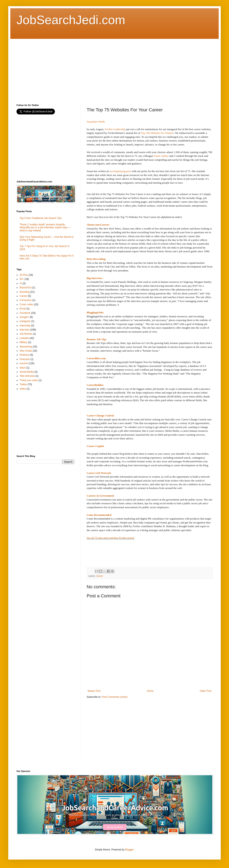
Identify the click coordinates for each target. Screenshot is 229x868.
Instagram (25, 321)
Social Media (27, 372)
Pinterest (24, 355)
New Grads (26, 351)
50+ (22, 279)
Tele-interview (27, 376)
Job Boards (26, 334)
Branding (25, 292)
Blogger (129, 850)
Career (100, 576)
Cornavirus (26, 300)
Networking (26, 347)
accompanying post (120, 171)
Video (23, 389)
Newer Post (94, 691)
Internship (25, 326)
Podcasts (25, 359)
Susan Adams (161, 156)
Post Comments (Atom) (115, 697)
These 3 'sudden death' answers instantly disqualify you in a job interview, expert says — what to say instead (45, 228)
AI (21, 283)
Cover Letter (26, 304)
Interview (25, 330)
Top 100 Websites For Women (157, 133)
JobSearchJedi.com (71, 20)
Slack (23, 368)
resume (24, 363)
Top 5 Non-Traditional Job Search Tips (41, 218)
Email (23, 309)
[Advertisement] (83, 68)
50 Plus (24, 275)
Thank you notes (29, 380)
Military (24, 342)
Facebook (25, 313)
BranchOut (25, 288)
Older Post (206, 691)
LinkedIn (24, 338)
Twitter (23, 384)
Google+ (24, 317)
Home (150, 691)
